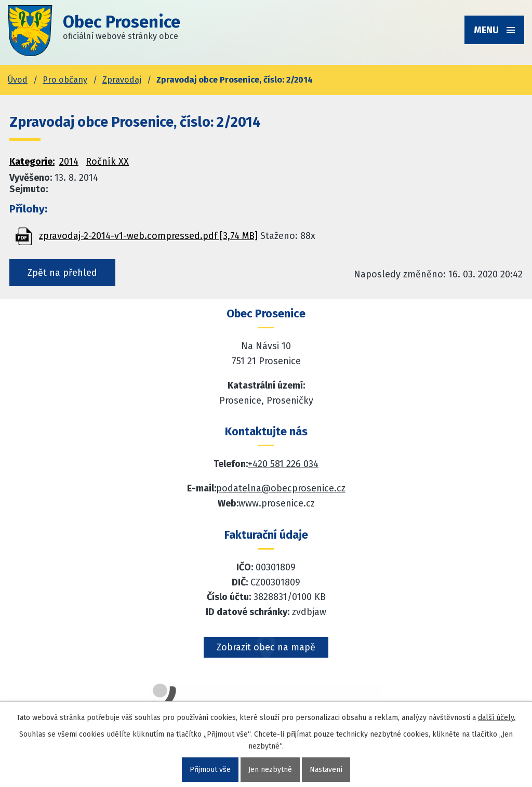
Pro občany (65, 80)
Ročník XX (107, 162)
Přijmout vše (210, 770)
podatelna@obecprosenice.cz (281, 488)
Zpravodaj (122, 80)
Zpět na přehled (62, 273)
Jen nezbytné (270, 770)
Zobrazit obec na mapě (266, 647)
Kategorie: (32, 162)
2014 (69, 162)
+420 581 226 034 (283, 464)
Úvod (18, 80)
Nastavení (326, 770)
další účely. (497, 718)
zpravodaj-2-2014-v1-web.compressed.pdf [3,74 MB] (148, 236)
